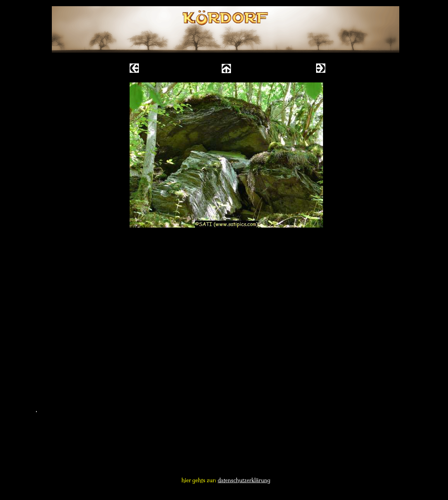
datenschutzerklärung (244, 480)
